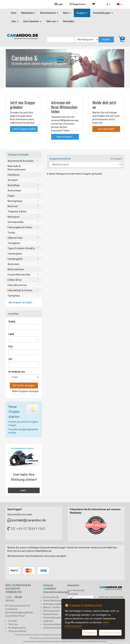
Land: (11, 334)
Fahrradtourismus (17, 285)
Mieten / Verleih (52, 607)
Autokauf (13, 180)
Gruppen (82, 13)
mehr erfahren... (65, 137)
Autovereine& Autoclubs (21, 161)
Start (14, 13)
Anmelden (69, 21)
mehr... (24, 490)
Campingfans (15, 254)
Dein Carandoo (32, 21)
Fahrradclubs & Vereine (20, 290)
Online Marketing (52, 601)
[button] (108, 4)
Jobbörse (48, 621)
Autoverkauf (14, 191)
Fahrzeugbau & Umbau (20, 227)
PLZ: (11, 347)
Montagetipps (15, 201)
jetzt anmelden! (106, 129)
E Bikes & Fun (15, 280)
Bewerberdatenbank (54, 624)
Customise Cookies (110, 633)
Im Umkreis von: (17, 372)
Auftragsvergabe (52, 604)
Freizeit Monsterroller (19, 275)
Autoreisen (14, 264)
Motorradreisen (16, 269)
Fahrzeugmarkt (51, 611)
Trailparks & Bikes (17, 212)
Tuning (11, 233)
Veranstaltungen (103, 13)
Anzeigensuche (17, 628)
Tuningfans (14, 296)
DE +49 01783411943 (28, 529)
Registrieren (77, 4)
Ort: (10, 359)
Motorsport (14, 217)
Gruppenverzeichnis (60, 159)
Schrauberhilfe (16, 222)
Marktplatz (28, 13)
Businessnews (51, 614)
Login (57, 4)
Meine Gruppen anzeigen (25, 391)
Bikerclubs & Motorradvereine (17, 168)
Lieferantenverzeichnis (56, 628)
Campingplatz (15, 259)
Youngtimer (14, 243)
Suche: (12, 322)
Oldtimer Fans (15, 238)
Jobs (15, 21)
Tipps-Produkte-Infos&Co (21, 248)
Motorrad (13, 206)
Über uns (52, 21)
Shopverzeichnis (17, 631)
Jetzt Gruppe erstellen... (25, 129)
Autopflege (14, 185)
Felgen (11, 196)
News (67, 13)
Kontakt (13, 621)
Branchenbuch (49, 13)
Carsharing (13, 175)
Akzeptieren (89, 633)
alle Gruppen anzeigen (20, 302)
